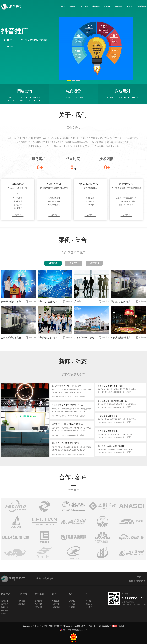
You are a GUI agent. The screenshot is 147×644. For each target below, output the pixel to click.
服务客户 (39, 159)
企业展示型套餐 (54, 205)
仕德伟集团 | (132, 581)
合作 (73, 477)
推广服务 (84, 6)
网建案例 (53, 263)
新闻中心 (107, 6)
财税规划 (96, 6)
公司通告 (72, 601)
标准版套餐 (90, 198)
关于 (73, 115)
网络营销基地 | (141, 581)
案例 (73, 240)
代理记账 (123, 97)
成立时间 (73, 159)
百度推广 (24, 97)
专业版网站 (18, 201)
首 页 (63, 6)
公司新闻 (72, 604)
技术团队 (107, 159)
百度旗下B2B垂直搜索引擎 (126, 198)
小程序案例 (94, 263)
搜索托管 (37, 97)
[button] (69, 81)
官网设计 (12, 97)
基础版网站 (18, 208)
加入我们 (89, 607)
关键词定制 (90, 205)
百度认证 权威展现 (126, 205)
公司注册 (110, 97)
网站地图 (121, 626)
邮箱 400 (5, 614)
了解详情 (18, 215)
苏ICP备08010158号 (105, 626)
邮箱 (22, 101)
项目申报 (135, 97)
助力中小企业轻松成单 (126, 201)
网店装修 (80, 97)
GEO (40, 101)
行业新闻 (72, 607)
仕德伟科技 (91, 626)
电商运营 (67, 97)
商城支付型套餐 (54, 198)
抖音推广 (15, 31)
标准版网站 (18, 205)
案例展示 (119, 6)
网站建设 (73, 6)
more (10, 47)
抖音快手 (11, 101)
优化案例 (74, 263)
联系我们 (142, 6)
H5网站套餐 (18, 198)
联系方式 (89, 604)
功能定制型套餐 (54, 201)
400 (30, 101)
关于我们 (130, 6)
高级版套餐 (90, 201)
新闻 (73, 362)
